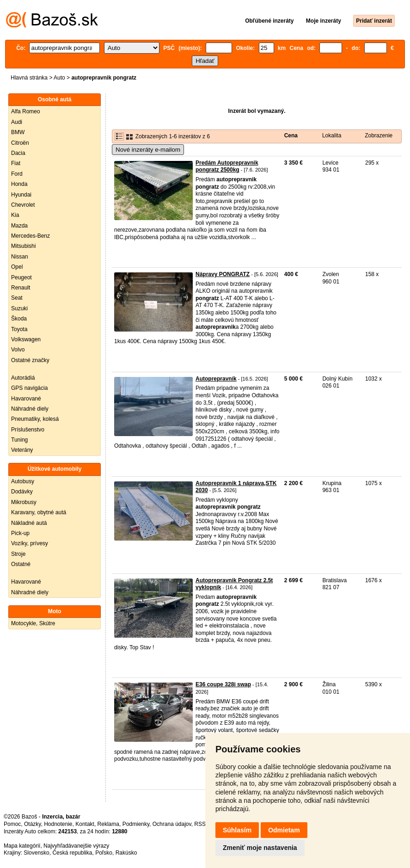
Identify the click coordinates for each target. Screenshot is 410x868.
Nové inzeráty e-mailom (148, 150)
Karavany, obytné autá (39, 512)
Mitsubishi (23, 246)
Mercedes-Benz (31, 236)
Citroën (20, 143)
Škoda (19, 319)
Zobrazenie (379, 135)
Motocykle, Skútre (33, 623)
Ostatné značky (30, 360)
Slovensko (36, 853)
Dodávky (22, 492)
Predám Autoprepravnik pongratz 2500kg (227, 166)
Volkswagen (26, 339)
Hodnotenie (58, 824)
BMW (18, 132)
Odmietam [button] (284, 830)
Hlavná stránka (29, 78)
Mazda (19, 226)
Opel (17, 267)
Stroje (18, 554)
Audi (17, 122)
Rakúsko (126, 853)
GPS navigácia (29, 388)
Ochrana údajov (172, 824)
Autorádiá (23, 378)
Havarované (26, 399)
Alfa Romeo (26, 111)
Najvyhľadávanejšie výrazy (76, 846)
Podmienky (136, 824)
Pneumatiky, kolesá (35, 419)
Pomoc (12, 824)
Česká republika (72, 853)
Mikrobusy (24, 502)
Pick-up (20, 533)
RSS (200, 824)
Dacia (18, 153)
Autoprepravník (216, 379)
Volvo (18, 350)
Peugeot (21, 277)
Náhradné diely (30, 409)
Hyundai (21, 195)
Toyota (19, 329)
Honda (19, 184)
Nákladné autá (29, 523)
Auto (59, 78)
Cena (291, 135)
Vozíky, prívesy (30, 543)
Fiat (16, 163)
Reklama (108, 824)
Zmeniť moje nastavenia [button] (260, 848)
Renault (21, 288)
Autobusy (23, 481)
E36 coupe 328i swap (223, 684)
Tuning (19, 440)
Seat (17, 298)
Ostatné (21, 564)
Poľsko (104, 853)
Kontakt (85, 824)
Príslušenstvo (28, 430)
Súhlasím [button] (237, 830)
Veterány (22, 450)
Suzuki (19, 308)
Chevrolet (23, 205)
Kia (15, 215)
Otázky (32, 824)
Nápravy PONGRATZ (223, 274)
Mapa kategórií (22, 846)
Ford (17, 174)
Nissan (20, 257)
